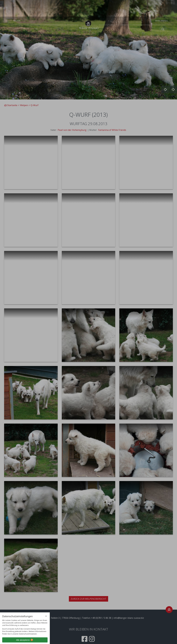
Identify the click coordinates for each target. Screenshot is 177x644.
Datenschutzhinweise (19, 640)
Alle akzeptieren (25, 623)
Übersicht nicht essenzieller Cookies (25, 635)
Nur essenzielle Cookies (25, 630)
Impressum (34, 640)
